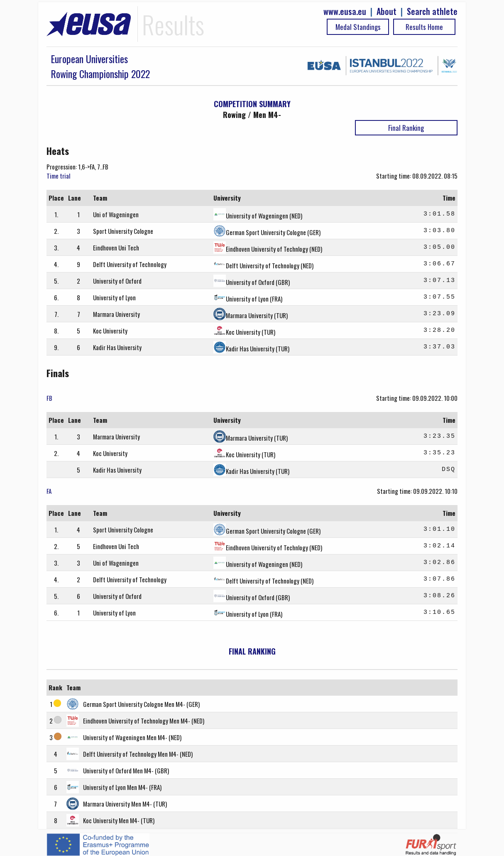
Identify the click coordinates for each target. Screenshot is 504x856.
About (387, 11)
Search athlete (432, 11)
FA (49, 491)
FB (49, 398)
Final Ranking (406, 128)
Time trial (58, 176)
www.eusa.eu (345, 11)
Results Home (424, 27)
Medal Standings (358, 27)
